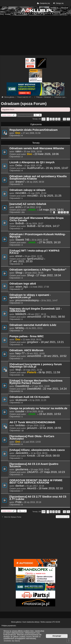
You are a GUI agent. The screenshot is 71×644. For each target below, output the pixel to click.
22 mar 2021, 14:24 (55, 389)
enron (19, 256)
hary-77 (20, 353)
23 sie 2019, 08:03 (48, 456)
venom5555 (34, 317)
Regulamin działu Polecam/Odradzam (34, 130)
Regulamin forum (8, 110)
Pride (19, 502)
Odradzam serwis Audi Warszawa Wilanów (37, 148)
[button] (44, 119)
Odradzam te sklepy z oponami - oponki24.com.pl (30, 296)
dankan (20, 486)
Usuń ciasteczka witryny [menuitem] (31, 622)
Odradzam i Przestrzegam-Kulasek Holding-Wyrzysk (38, 236)
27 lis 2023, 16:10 (50, 242)
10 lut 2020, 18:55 (50, 428)
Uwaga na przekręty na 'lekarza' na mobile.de (38, 408)
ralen (18, 151)
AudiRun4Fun (35, 168)
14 (65, 212)
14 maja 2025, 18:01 (52, 210)
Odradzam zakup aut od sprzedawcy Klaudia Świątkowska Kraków (38, 178)
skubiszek (21, 400)
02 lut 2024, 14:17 (49, 226)
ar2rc (18, 207)
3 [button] (54, 119)
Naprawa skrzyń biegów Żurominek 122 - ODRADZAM (36, 310)
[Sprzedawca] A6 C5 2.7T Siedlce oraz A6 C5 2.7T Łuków (38, 498)
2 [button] (51, 119)
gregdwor (33, 342)
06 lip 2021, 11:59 (49, 372)
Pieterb (32, 372)
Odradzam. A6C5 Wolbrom (26, 350)
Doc (18, 133)
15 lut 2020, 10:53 (50, 414)
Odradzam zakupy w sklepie (27, 190)
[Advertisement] (35, 35)
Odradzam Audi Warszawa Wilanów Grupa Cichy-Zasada (36, 219)
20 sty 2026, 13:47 (57, 168)
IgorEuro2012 (35, 259)
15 (68, 212)
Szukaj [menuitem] (8, 14)
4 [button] (56, 119)
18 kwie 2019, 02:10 (51, 488)
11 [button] (64, 119)
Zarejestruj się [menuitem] (43, 3)
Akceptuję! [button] (57, 636)
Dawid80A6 (22, 386)
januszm (32, 428)
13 (62, 212)
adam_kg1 (22, 287)
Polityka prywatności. (9, 626)
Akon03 (32, 488)
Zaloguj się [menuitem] (58, 3)
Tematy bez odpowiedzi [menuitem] (55, 8)
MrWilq (20, 328)
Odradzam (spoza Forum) (24, 104)
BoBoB (20, 223)
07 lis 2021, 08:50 (54, 317)
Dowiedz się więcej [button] (12, 641)
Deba (19, 165)
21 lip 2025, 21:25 (51, 196)
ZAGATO (33, 472)
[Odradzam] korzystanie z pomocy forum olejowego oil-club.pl (36, 366)
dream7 (20, 182)
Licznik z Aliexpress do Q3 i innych (32, 162)
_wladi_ (32, 210)
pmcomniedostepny (27, 300)
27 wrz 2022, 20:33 (21, 261)
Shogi (19, 273)
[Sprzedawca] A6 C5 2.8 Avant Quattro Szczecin (34, 465)
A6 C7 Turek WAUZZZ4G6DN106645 (32, 422)
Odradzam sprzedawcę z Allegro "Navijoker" (38, 270)
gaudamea (22, 469)
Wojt (18, 370)
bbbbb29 (21, 314)
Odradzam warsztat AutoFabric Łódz (33, 325)
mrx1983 (21, 193)
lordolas (20, 425)
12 (59, 212)
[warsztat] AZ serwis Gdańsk (28, 204)
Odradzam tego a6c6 (23, 284)
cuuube (20, 411)
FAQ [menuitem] (2, 14)
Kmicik (31, 456)
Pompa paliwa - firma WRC (27, 336)
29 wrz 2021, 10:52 (55, 356)
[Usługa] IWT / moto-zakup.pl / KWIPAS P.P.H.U (34, 252)
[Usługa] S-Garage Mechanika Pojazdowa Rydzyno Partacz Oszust (36, 382)
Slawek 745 (22, 240)
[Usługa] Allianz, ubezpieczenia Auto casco (37, 450)
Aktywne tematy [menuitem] (66, 8)
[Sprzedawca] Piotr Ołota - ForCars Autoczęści (32, 438)
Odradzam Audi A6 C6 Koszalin (30, 397)
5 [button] (59, 119)
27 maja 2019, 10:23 (53, 472)
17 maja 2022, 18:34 (49, 275)
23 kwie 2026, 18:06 (47, 154)
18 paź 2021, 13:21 (52, 342)
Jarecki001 (22, 453)
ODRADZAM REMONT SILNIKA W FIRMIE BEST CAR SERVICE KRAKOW (36, 482)
